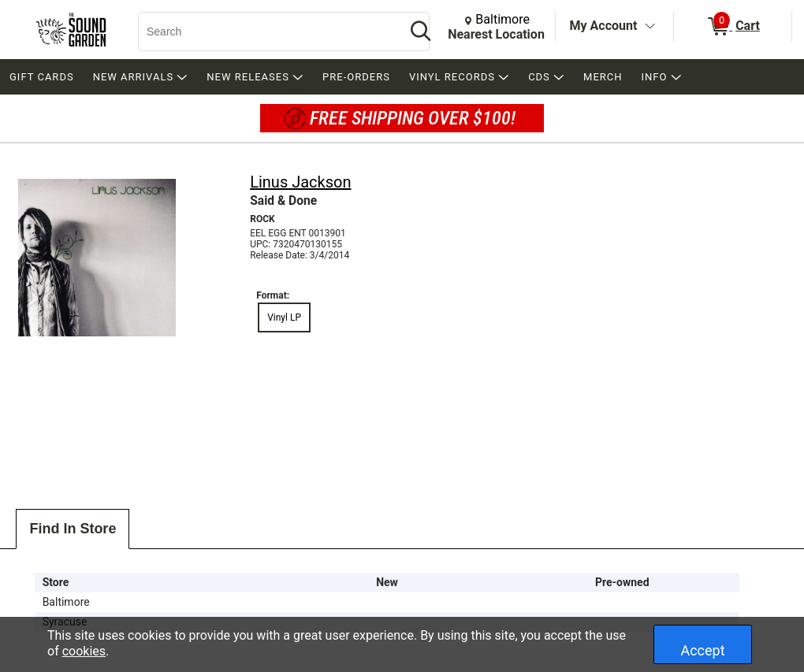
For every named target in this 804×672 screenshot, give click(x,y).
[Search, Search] (264, 32)
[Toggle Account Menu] (650, 27)
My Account (604, 26)
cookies (84, 651)
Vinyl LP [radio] (284, 317)
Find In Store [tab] (73, 529)
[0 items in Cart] (733, 27)
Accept (702, 650)
